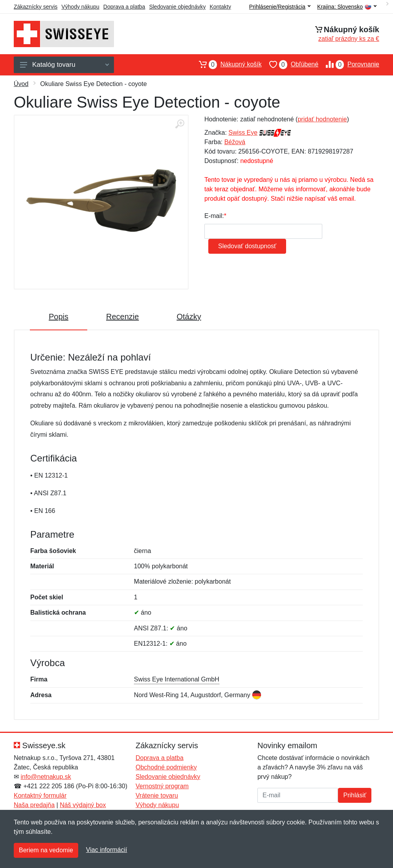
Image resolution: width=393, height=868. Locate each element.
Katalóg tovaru (64, 65)
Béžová (235, 142)
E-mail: (214, 216)
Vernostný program (162, 786)
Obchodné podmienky (166, 767)
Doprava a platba (124, 7)
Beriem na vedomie (46, 850)
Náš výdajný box (83, 805)
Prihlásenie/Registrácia (280, 7)
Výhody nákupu (80, 7)
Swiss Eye (243, 133)
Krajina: (347, 7)
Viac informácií (107, 850)
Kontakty (220, 7)
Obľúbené (290, 64)
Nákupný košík (227, 64)
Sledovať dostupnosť (247, 246)
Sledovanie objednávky (177, 7)
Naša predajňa (34, 805)
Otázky (189, 317)
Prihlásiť (354, 795)
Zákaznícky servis (36, 7)
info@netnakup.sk (46, 777)
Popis (59, 317)
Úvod (21, 84)
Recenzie (122, 317)
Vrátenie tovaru (157, 796)
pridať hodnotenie (322, 119)
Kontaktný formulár (40, 796)
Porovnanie (349, 64)
